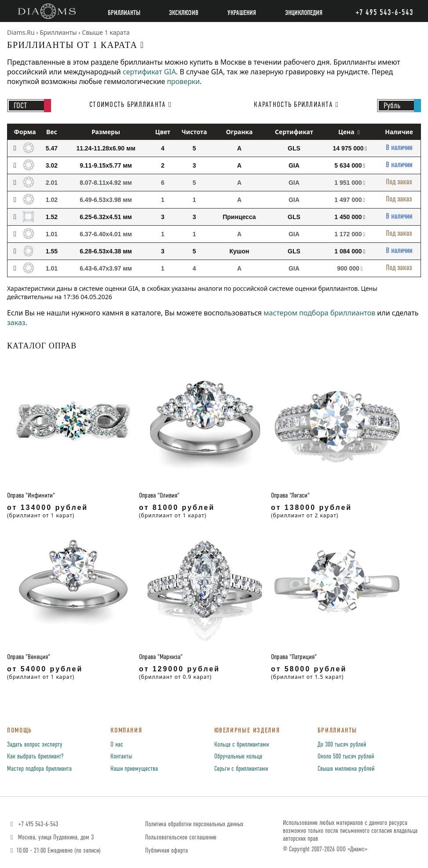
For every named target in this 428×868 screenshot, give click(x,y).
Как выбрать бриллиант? (35, 757)
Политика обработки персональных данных (194, 824)
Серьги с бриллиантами (241, 769)
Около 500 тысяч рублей (346, 757)
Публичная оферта (166, 851)
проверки (183, 81)
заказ (16, 322)
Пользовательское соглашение (181, 837)
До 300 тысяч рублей (342, 745)
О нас (117, 745)
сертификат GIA (149, 72)
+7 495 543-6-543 (33, 824)
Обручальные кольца (238, 757)
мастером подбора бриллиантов (319, 313)
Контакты (121, 757)
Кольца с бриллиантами (241, 745)
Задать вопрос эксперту (35, 745)
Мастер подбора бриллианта (39, 769)
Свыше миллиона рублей (346, 769)
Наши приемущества (134, 769)
